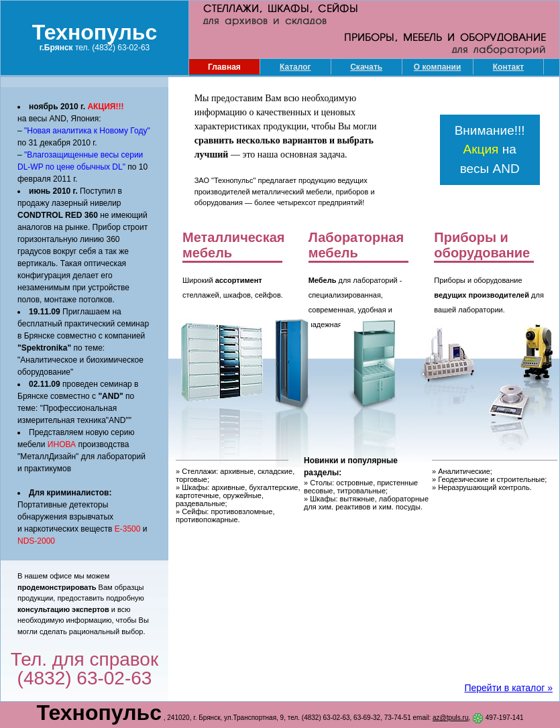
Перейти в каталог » (508, 688)
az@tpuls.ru (451, 718)
